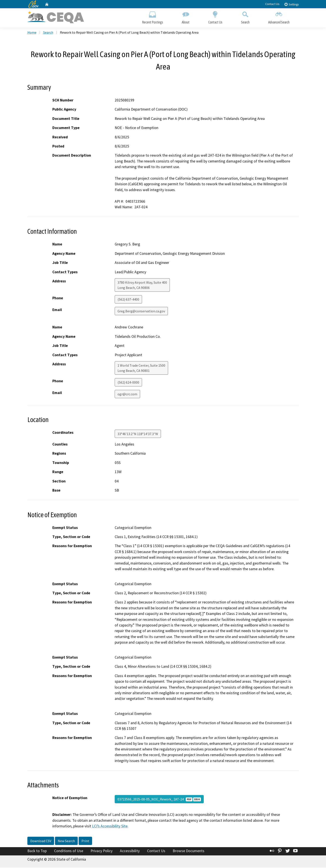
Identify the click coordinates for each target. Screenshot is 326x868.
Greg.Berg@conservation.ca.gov (141, 311)
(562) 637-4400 (128, 300)
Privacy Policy (102, 851)
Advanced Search (279, 17)
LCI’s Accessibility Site (110, 827)
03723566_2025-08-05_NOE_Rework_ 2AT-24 (159, 800)
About (186, 17)
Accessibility (130, 851)
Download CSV (41, 841)
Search (245, 17)
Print (85, 841)
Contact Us (272, 4)
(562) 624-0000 (128, 383)
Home (32, 33)
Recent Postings (153, 17)
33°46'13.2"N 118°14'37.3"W (138, 434)
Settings (291, 4)
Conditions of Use (69, 851)
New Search (66, 841)
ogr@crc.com (127, 394)
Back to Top (37, 851)
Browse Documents (189, 851)
